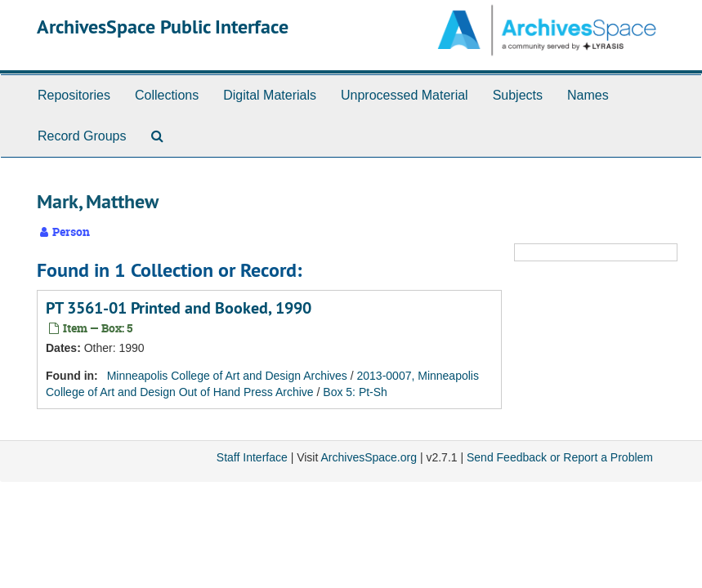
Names (588, 95)
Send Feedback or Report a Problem (560, 457)
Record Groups (82, 136)
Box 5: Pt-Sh (355, 392)
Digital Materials (270, 95)
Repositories (74, 95)
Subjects (518, 95)
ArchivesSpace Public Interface (163, 27)
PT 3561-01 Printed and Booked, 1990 (179, 308)
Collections (167, 95)
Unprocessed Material (405, 95)
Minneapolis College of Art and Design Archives (227, 376)
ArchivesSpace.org (369, 457)
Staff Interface (252, 457)
